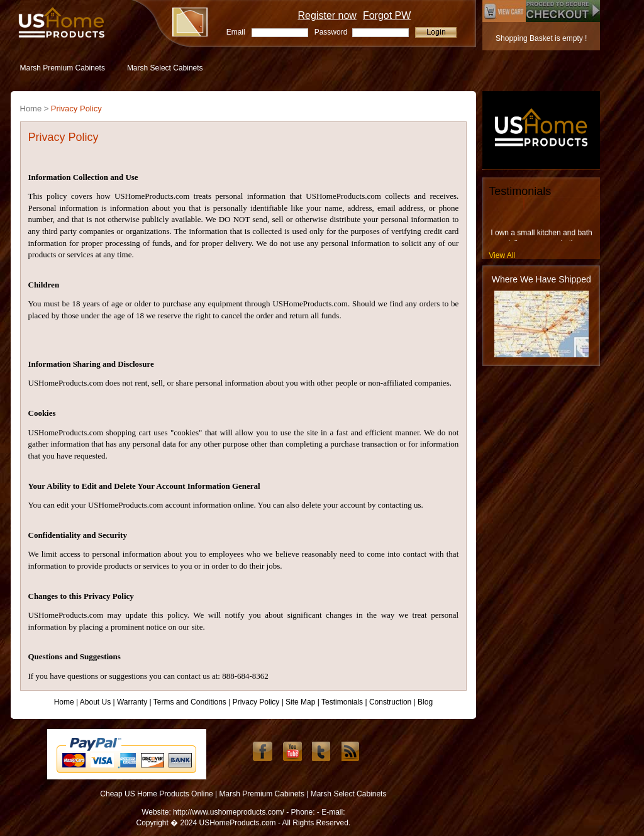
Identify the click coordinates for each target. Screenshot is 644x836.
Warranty (132, 702)
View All (502, 255)
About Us (95, 702)
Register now (327, 15)
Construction (390, 702)
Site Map (300, 702)
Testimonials (342, 702)
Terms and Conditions (190, 702)
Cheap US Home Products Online (156, 794)
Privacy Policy (76, 109)
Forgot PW (387, 15)
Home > (35, 109)
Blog (425, 702)
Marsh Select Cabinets (165, 68)
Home (64, 702)
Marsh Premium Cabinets (63, 68)
